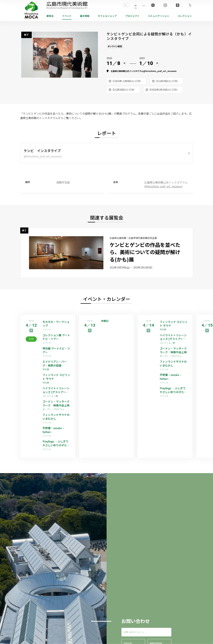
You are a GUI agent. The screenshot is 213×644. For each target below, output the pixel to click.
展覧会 (50, 16)
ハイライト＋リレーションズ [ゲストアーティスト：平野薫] (56, 390)
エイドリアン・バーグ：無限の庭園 (55, 363)
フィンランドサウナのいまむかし (56, 417)
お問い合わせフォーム (134, 632)
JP (136, 5)
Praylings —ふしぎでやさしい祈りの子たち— (56, 443)
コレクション (185, 16)
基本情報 (85, 16)
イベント (67, 16)
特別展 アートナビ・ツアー (56, 350)
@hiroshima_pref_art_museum (160, 71)
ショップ (107, 16)
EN (144, 5)
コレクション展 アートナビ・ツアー (56, 337)
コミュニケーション (159, 16)
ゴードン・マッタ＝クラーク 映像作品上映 (56, 403)
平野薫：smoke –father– (53, 430)
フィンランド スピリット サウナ (56, 377)
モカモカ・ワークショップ (56, 324)
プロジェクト (132, 16)
